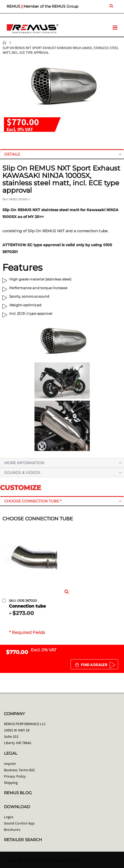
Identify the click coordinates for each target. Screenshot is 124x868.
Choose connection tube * (33, 501)
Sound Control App (19, 823)
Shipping (11, 783)
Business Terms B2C (20, 770)
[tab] (62, 154)
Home (4, 43)
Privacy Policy (15, 776)
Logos (9, 817)
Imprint (10, 764)
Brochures (12, 830)
